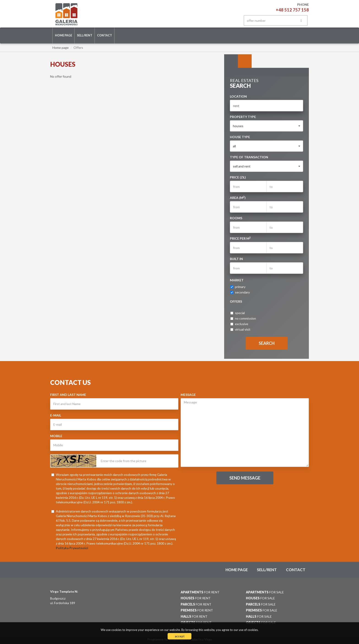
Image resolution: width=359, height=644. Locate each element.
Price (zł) (238, 177)
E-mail (56, 415)
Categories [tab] (245, 61)
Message (188, 395)
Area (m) (238, 197)
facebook (232, 21)
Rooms (236, 218)
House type (240, 137)
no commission (243, 318)
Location (238, 96)
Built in (236, 259)
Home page (64, 35)
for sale (265, 592)
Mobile (56, 436)
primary (238, 287)
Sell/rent (85, 35)
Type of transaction (249, 157)
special (238, 313)
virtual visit (240, 329)
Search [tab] (231, 61)
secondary (240, 292)
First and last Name (68, 395)
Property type (243, 117)
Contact (105, 35)
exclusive (239, 324)
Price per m (240, 238)
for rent (200, 592)
